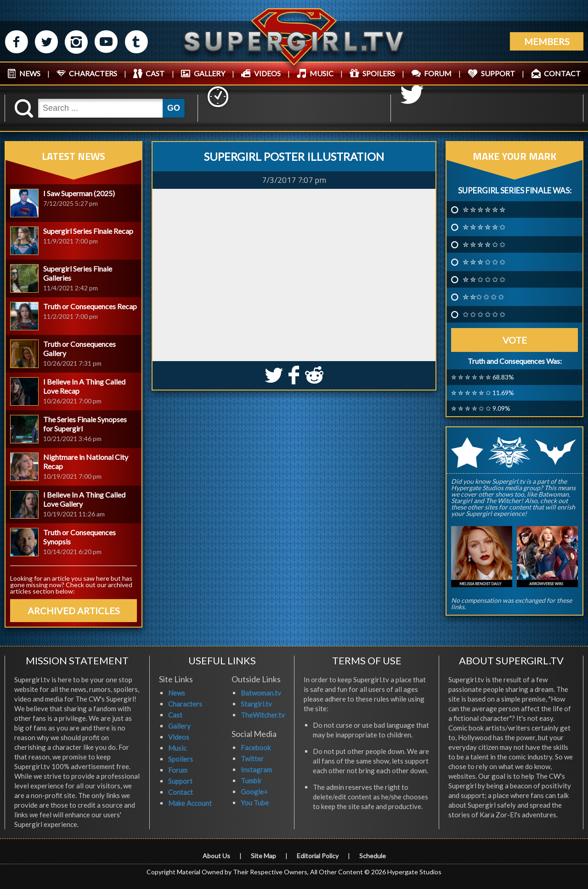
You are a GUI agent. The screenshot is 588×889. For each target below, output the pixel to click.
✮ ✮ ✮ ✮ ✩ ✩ (484, 244)
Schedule (373, 856)
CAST (155, 73)
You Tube (255, 803)
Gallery (179, 726)
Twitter (252, 759)
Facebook (256, 747)
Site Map (263, 856)
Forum (178, 770)
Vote (515, 340)
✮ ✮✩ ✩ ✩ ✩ (483, 297)
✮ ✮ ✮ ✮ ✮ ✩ (484, 227)
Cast (175, 715)
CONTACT (562, 73)
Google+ (254, 792)
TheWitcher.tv (263, 715)
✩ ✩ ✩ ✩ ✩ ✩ (484, 314)
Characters (185, 704)
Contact (181, 792)
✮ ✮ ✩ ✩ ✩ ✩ (484, 279)
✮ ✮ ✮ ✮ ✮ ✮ (484, 210)
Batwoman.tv (261, 693)
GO (174, 108)
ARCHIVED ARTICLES (74, 611)
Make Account (190, 803)
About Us (216, 856)
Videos (179, 737)
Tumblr (251, 781)
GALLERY (209, 73)
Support (180, 781)
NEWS (30, 73)
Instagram (256, 770)
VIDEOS (267, 73)
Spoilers (181, 759)
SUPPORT (498, 73)
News (177, 693)
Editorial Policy (318, 856)
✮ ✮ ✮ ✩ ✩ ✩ (484, 262)
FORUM (438, 73)
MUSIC (322, 73)
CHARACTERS (93, 73)
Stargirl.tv (256, 704)
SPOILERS (379, 73)
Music (177, 748)
